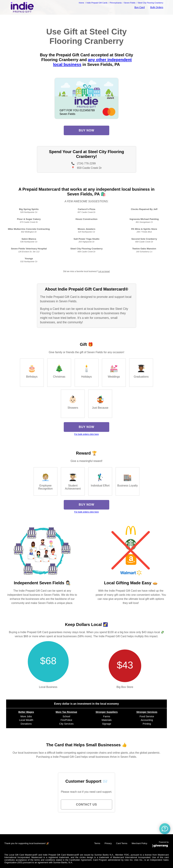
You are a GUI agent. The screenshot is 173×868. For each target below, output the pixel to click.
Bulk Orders (157, 7)
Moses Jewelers (87, 229)
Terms (97, 843)
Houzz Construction (86, 219)
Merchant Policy (140, 843)
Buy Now (86, 130)
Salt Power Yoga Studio (86, 239)
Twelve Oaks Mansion (144, 249)
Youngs (29, 259)
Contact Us (86, 805)
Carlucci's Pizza (86, 209)
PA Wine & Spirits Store (144, 229)
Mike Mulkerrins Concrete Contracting (29, 229)
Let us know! (104, 271)
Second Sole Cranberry (144, 239)
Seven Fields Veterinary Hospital (29, 249)
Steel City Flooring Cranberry (86, 249)
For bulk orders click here (87, 434)
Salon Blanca (29, 239)
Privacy (108, 843)
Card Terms (122, 843)
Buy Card (140, 7)
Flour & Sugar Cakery (29, 219)
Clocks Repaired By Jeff (144, 209)
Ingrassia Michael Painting (144, 219)
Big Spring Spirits (29, 209)
